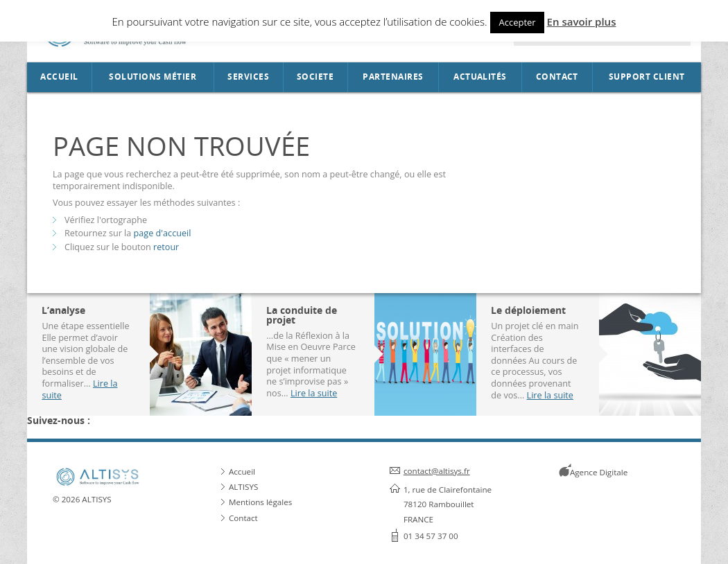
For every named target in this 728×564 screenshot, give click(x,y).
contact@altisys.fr (437, 471)
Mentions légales (260, 502)
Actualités (480, 77)
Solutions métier (153, 77)
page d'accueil (163, 233)
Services (248, 77)
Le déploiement (528, 310)
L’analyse (63, 310)
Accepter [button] (517, 22)
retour (166, 247)
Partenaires (393, 77)
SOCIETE (315, 77)
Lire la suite (314, 393)
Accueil (59, 77)
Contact (557, 77)
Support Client (647, 77)
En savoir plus (582, 21)
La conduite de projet (302, 315)
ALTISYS (243, 487)
